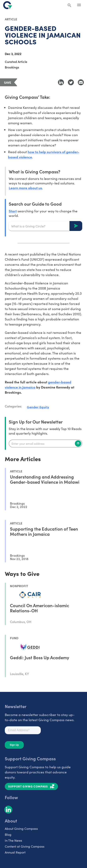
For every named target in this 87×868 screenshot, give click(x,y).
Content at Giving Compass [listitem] (25, 846)
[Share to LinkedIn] (61, 82)
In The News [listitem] (13, 840)
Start (13, 211)
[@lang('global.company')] (8, 5)
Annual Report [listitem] (15, 852)
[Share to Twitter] (71, 82)
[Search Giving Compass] (69, 6)
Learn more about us (25, 188)
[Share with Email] (81, 82)
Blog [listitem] (8, 834)
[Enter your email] (45, 443)
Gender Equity (38, 407)
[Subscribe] (78, 443)
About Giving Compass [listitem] (21, 829)
